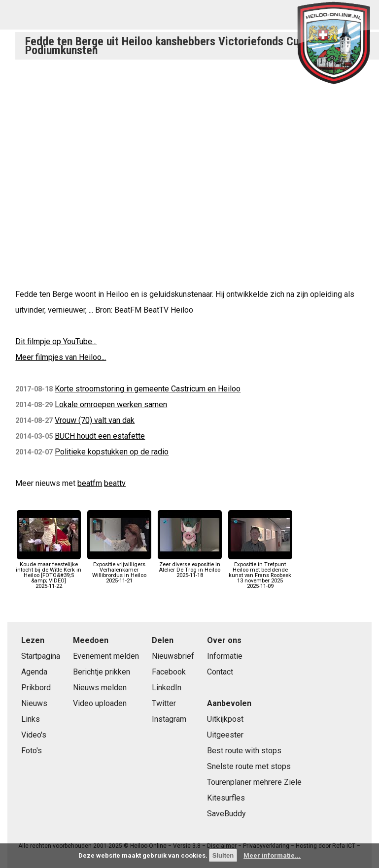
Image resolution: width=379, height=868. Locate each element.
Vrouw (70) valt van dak (95, 420)
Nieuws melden (100, 688)
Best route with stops (244, 751)
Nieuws (34, 703)
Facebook (169, 672)
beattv (115, 483)
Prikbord (36, 688)
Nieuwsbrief (173, 656)
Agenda (34, 672)
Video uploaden (100, 703)
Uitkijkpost (225, 719)
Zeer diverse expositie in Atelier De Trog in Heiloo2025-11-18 (190, 567)
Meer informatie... (272, 855)
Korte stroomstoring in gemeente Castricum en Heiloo (148, 389)
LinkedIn (167, 688)
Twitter (164, 703)
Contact (220, 672)
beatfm (90, 483)
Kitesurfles (226, 798)
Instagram (169, 719)
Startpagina (41, 656)
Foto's (32, 751)
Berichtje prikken (102, 672)
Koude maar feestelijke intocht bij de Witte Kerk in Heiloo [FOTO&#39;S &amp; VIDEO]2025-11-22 (49, 572)
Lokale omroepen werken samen (111, 404)
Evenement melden (106, 656)
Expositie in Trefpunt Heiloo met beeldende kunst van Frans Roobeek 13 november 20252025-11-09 (260, 572)
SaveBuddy (226, 814)
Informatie (225, 656)
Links (31, 719)
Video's (34, 735)
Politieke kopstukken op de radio (112, 452)
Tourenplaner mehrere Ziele (254, 782)
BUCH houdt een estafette (100, 436)
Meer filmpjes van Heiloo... (61, 357)
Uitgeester (225, 735)
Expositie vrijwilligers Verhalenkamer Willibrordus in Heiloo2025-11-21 (119, 570)
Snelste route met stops (249, 766)
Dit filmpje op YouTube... (56, 341)
